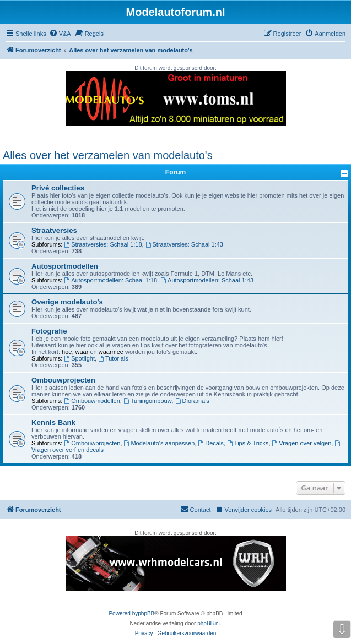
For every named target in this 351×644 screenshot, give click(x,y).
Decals (210, 443)
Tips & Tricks (248, 443)
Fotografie (49, 331)
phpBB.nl (209, 623)
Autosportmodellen (65, 266)
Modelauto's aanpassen (160, 443)
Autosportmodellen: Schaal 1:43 (207, 280)
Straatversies (54, 230)
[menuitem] (60, 34)
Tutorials (113, 358)
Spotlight (79, 358)
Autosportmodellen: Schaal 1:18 (110, 280)
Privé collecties (58, 188)
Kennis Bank (53, 422)
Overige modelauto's (67, 302)
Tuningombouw (148, 401)
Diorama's (192, 401)
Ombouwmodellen (92, 401)
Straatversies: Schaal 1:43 (184, 244)
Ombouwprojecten (63, 380)
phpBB (146, 613)
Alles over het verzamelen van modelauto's (108, 155)
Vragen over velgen (302, 443)
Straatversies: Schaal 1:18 (103, 244)
